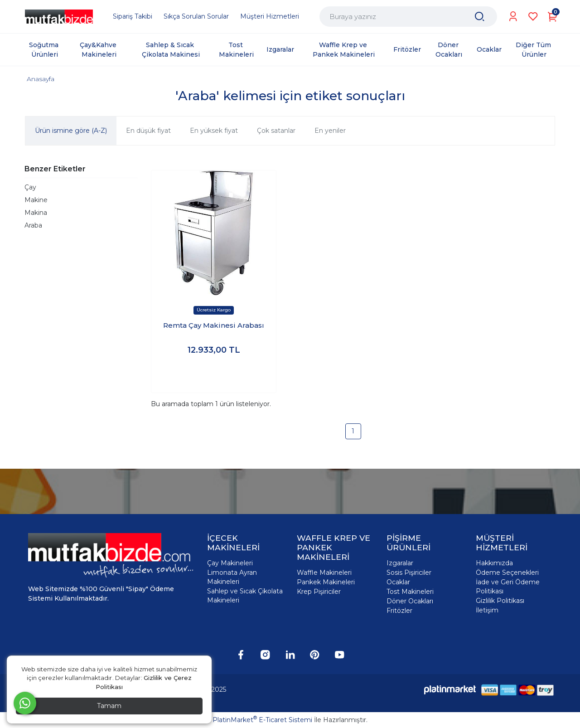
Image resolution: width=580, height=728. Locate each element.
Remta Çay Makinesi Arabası (214, 325)
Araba (33, 225)
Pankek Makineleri (326, 582)
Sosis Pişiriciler (409, 573)
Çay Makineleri (230, 563)
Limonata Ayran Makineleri (232, 577)
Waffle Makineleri (324, 573)
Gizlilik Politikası (500, 601)
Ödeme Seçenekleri (507, 573)
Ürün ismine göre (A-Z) (71, 131)
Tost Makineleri (410, 592)
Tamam (109, 706)
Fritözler (399, 611)
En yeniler (330, 131)
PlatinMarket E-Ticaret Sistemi (262, 720)
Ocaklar (398, 582)
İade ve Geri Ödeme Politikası (508, 587)
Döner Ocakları (410, 601)
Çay (30, 187)
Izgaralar (400, 563)
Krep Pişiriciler (319, 592)
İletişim (487, 610)
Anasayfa (41, 79)
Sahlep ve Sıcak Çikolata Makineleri (245, 596)
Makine (36, 200)
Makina (36, 213)
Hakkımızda (494, 563)
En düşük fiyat (148, 131)
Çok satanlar (276, 131)
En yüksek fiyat (214, 131)
